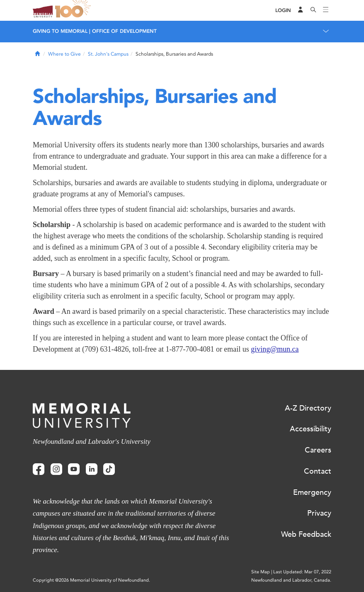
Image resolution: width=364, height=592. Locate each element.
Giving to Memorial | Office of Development (95, 31)
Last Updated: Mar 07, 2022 (302, 572)
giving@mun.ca (275, 349)
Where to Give (64, 54)
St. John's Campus (108, 54)
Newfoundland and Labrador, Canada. (291, 580)
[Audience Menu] (301, 10)
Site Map (261, 572)
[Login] (283, 11)
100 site (74, 10)
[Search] (313, 10)
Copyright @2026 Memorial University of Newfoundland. (91, 580)
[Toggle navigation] (326, 10)
